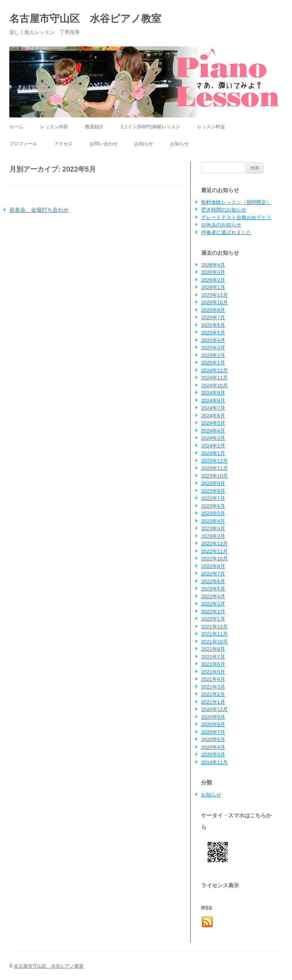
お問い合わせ (104, 144)
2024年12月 (214, 370)
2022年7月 (213, 574)
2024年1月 (213, 453)
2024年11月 (214, 378)
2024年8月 (213, 401)
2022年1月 (213, 619)
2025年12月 (214, 295)
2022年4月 (213, 596)
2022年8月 (213, 566)
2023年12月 (214, 461)
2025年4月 (213, 340)
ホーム (16, 127)
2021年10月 (214, 642)
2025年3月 (213, 348)
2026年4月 (213, 265)
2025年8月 (213, 310)
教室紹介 (94, 127)
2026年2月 (213, 280)
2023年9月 (213, 483)
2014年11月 (214, 762)
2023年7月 (213, 498)
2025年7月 (213, 317)
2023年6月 (213, 506)
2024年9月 (213, 393)
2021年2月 (213, 694)
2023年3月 (213, 528)
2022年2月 (213, 612)
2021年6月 (213, 664)
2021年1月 (213, 702)
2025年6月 (213, 325)
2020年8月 (213, 724)
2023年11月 (214, 468)
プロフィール (23, 144)
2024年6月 (213, 416)
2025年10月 (214, 302)
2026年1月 (213, 287)
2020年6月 (213, 739)
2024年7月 (213, 408)
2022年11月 (214, 551)
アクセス (63, 144)
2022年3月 (213, 604)
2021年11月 (214, 634)
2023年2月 (213, 536)
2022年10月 (214, 559)
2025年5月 (213, 333)
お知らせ (144, 144)
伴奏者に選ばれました (226, 232)
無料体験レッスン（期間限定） (236, 202)
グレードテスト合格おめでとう (236, 217)
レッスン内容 (54, 127)
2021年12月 (214, 627)
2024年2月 (213, 446)
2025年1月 (213, 363)
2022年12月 (214, 544)
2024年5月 (213, 423)
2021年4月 (213, 679)
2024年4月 (213, 431)
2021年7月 (213, 657)
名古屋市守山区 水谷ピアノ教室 (85, 19)
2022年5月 (213, 589)
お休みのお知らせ (221, 225)
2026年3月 (213, 272)
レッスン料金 (211, 127)
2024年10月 (214, 385)
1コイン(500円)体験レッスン (151, 127)
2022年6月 (213, 581)
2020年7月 (213, 732)
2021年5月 (213, 672)
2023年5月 (213, 513)
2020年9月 (213, 717)
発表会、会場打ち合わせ (39, 210)
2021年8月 (213, 649)
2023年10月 (214, 476)
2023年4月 (213, 521)
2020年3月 (213, 755)
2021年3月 (213, 687)
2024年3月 (213, 438)
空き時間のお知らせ (224, 210)
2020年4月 (213, 747)
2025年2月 (213, 355)
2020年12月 (214, 709)
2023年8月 (213, 491)
